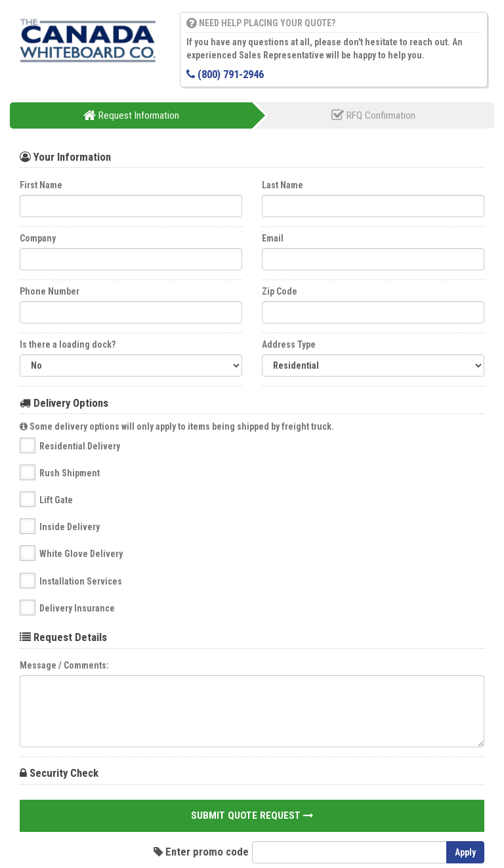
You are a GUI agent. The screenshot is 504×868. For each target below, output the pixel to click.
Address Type (289, 344)
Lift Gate (56, 500)
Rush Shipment (70, 473)
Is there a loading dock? (68, 344)
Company (38, 238)
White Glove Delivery (81, 554)
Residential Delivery (80, 446)
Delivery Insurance (77, 608)
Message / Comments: (64, 665)
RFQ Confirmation (373, 115)
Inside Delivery (70, 527)
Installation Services (81, 581)
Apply (465, 852)
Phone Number (50, 291)
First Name (41, 185)
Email (273, 238)
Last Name (283, 185)
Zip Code (280, 291)
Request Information (131, 115)
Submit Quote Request (252, 816)
